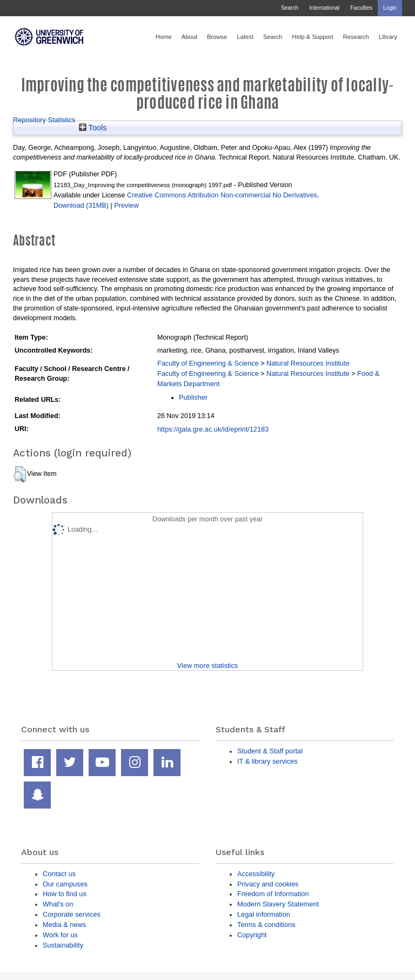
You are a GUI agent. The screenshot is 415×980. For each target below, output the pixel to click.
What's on (58, 904)
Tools (93, 128)
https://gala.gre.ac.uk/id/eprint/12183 (213, 429)
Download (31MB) (81, 205)
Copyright (252, 935)
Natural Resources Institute (308, 363)
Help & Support (313, 37)
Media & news (64, 925)
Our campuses (65, 884)
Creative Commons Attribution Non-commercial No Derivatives (222, 195)
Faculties (361, 8)
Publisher (193, 397)
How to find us (65, 894)
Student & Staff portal (270, 751)
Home (164, 37)
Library (388, 37)
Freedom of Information (273, 894)
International (324, 8)
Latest (245, 37)
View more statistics (207, 666)
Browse (217, 37)
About (189, 37)
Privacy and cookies (268, 884)
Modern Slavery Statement (278, 904)
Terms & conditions (266, 925)
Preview (126, 205)
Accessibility (256, 874)
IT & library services (267, 761)
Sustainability (63, 945)
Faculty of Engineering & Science (208, 363)
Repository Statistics (44, 120)
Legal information (264, 914)
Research (356, 37)
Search (290, 8)
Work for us (60, 935)
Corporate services (72, 914)
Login (390, 8)
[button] (20, 474)
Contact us (59, 874)
